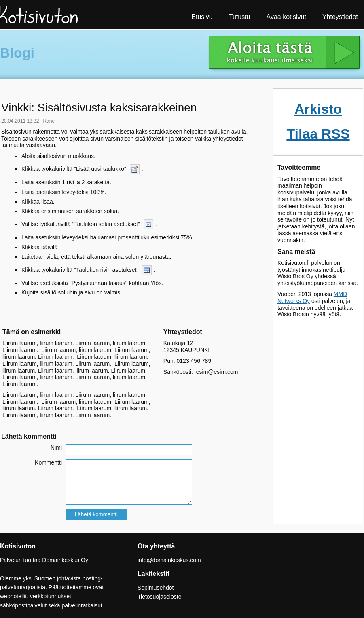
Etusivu (202, 17)
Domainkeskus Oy (65, 560)
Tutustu (240, 17)
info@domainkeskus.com (169, 560)
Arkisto (318, 109)
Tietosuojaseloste (159, 597)
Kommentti (48, 462)
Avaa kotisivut (286, 17)
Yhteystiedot (340, 17)
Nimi (56, 448)
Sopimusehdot (156, 588)
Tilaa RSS (318, 134)
